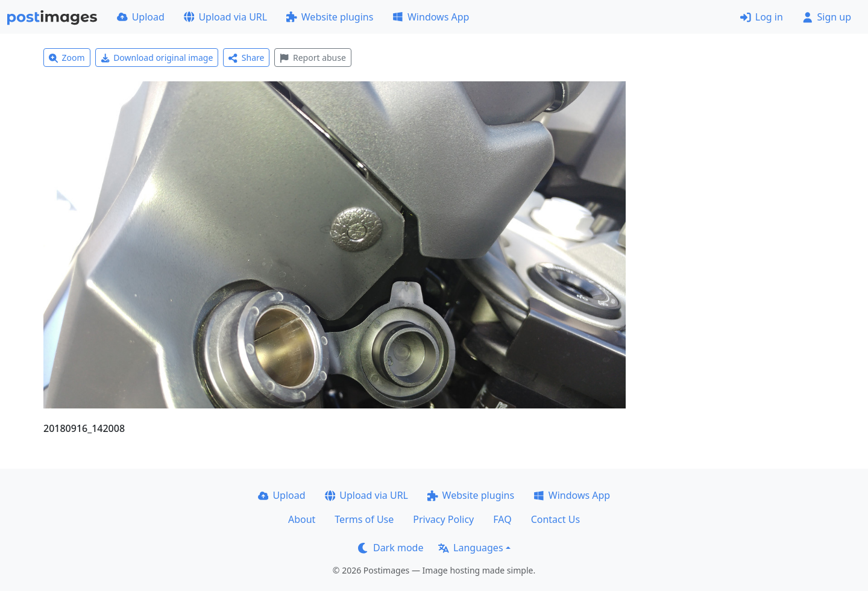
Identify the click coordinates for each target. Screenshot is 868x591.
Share (246, 58)
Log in (762, 17)
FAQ (502, 519)
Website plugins (330, 17)
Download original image (157, 58)
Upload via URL (225, 17)
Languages (470, 548)
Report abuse (313, 58)
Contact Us (555, 519)
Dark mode (391, 548)
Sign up (827, 17)
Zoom (67, 58)
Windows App (431, 17)
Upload (141, 17)
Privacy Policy (443, 519)
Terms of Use (364, 519)
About (302, 519)
